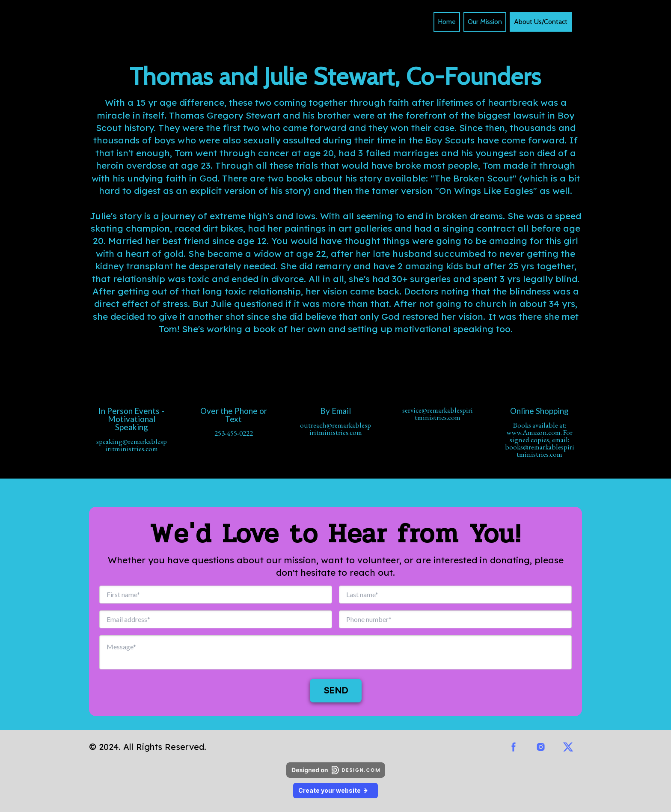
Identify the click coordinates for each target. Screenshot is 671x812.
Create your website (335, 790)
